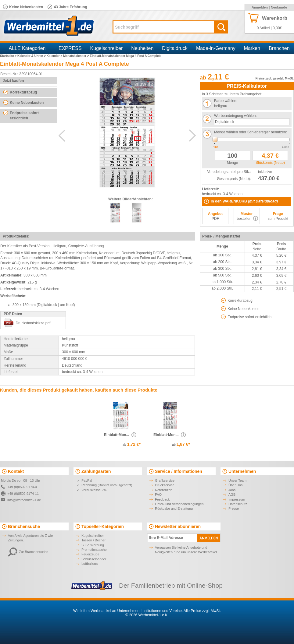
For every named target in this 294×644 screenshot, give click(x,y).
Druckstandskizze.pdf (33, 323)
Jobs (232, 490)
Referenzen (164, 490)
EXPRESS (70, 48)
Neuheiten (142, 48)
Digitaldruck (175, 48)
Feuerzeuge (90, 554)
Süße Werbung (93, 545)
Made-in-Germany (216, 48)
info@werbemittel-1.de (24, 500)
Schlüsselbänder (94, 559)
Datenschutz (238, 504)
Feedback (162, 499)
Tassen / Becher (93, 540)
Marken (252, 48)
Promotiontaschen (95, 550)
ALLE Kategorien (27, 48)
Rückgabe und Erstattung (174, 509)
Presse (234, 509)
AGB (232, 494)
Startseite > (9, 56)
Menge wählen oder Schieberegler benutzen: (251, 132)
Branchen (279, 48)
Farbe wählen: (226, 101)
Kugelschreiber (107, 48)
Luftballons (90, 564)
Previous (62, 135)
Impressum (237, 499)
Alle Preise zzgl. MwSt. (202, 611)
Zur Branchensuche (28, 552)
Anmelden (260, 7)
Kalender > (55, 56)
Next (192, 135)
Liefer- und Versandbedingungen (179, 504)
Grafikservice (165, 480)
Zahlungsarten (96, 471)
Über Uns (235, 485)
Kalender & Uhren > (32, 56)
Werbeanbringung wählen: (235, 116)
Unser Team (237, 480)
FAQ (158, 494)
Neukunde (279, 7)
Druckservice (165, 485)
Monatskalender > (77, 56)
